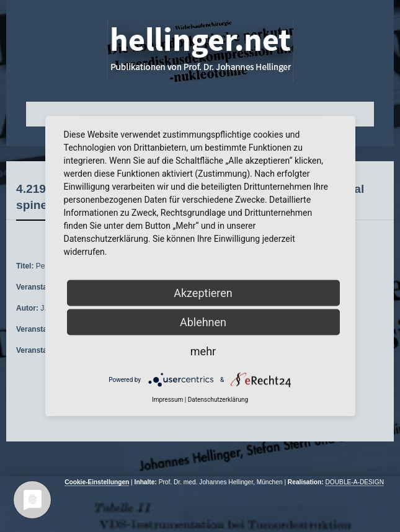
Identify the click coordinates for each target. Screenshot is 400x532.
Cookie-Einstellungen (97, 482)
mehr (203, 351)
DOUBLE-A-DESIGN (354, 482)
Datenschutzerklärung (218, 400)
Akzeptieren (203, 293)
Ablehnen (203, 322)
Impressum (167, 400)
